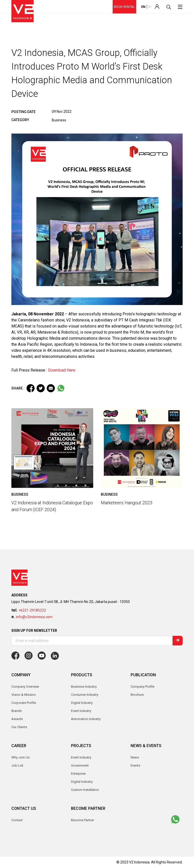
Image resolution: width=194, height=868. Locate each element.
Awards (17, 719)
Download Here (62, 370)
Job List (17, 765)
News (135, 757)
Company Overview (25, 687)
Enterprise (78, 774)
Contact (17, 820)
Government (80, 765)
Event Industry (81, 757)
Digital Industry (82, 782)
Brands (17, 711)
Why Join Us (20, 757)
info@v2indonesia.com (34, 617)
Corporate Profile (24, 703)
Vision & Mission (24, 695)
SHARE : (18, 388)
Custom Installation (85, 790)
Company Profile (142, 687)
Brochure (137, 695)
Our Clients (19, 727)
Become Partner (82, 820)
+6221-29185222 (32, 610)
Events (135, 765)
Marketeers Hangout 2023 (127, 503)
